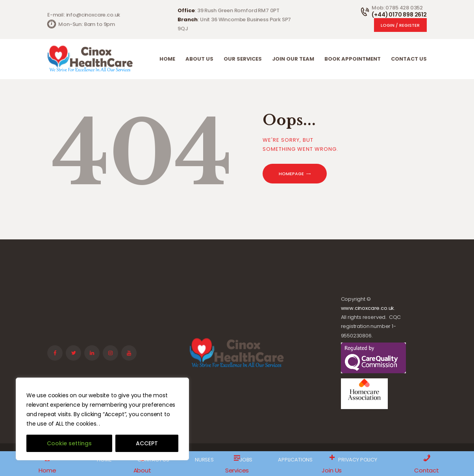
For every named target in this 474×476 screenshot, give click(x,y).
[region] (102, 419)
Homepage (291, 174)
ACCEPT (147, 443)
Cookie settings (69, 443)
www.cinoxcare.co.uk (368, 308)
